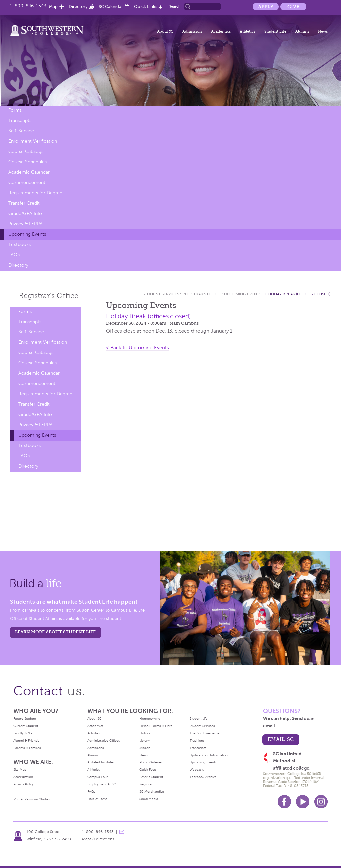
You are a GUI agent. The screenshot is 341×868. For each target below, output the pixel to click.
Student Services (161, 294)
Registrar (146, 784)
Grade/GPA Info (25, 214)
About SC (165, 31)
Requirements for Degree (35, 193)
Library (144, 740)
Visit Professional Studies (32, 799)
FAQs (14, 255)
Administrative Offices (103, 740)
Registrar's (48, 295)
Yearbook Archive (203, 777)
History (145, 733)
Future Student (25, 718)
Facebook (284, 802)
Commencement (27, 183)
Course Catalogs (26, 152)
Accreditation (23, 777)
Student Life (275, 31)
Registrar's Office (202, 294)
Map (53, 6)
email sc (281, 739)
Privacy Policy (23, 784)
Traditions (197, 740)
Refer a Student (151, 777)
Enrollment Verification (33, 141)
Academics (221, 31)
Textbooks (19, 244)
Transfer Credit (24, 203)
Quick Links (146, 6)
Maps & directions (98, 839)
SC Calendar (111, 6)
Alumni (302, 31)
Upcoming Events (27, 234)
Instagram (321, 802)
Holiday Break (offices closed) (298, 294)
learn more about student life (55, 632)
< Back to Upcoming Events (137, 348)
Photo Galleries (151, 762)
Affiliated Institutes (101, 762)
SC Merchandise (152, 792)
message (122, 832)
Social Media (149, 799)
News (323, 31)
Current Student (26, 726)
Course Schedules (27, 162)
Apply (266, 7)
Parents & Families (27, 748)
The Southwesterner (205, 733)
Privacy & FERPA (25, 224)
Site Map (20, 770)
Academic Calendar (29, 172)
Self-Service (21, 131)
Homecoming (150, 718)
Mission (145, 748)
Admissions (95, 748)
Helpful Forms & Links (156, 726)
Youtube (303, 802)
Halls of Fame (97, 799)
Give (293, 7)
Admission (192, 31)
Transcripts (20, 121)
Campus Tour (98, 777)
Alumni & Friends (26, 740)
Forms (15, 110)
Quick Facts (148, 770)
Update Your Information (209, 755)
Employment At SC (101, 784)
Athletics (248, 31)
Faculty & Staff (24, 733)
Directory (78, 6)
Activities (94, 733)
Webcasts (197, 770)
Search (175, 6)
